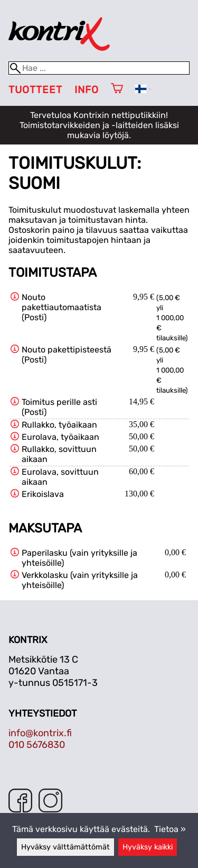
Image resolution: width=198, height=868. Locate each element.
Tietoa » (170, 829)
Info (87, 90)
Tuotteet (35, 90)
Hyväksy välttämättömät (65, 847)
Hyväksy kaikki (148, 847)
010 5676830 (37, 745)
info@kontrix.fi (40, 733)
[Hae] (99, 68)
